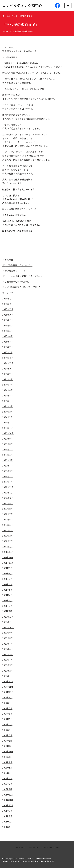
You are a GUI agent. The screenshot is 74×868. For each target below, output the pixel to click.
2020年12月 (8, 617)
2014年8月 (7, 816)
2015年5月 (7, 768)
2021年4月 (7, 595)
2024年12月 (8, 358)
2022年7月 (8, 514)
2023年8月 (8, 444)
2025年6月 (8, 325)
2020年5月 (8, 654)
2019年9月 (7, 697)
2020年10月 (8, 627)
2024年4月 (8, 401)
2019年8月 (7, 703)
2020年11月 (8, 622)
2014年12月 (8, 795)
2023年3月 (8, 471)
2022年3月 (8, 536)
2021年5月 (7, 590)
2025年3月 (8, 342)
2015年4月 (7, 773)
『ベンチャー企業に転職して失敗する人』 (23, 276)
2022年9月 (8, 503)
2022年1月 (7, 546)
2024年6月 (8, 390)
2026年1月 (7, 299)
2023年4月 (8, 466)
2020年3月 (8, 665)
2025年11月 (8, 309)
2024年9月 (8, 374)
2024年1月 (7, 417)
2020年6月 (8, 649)
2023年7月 (8, 449)
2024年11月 (8, 363)
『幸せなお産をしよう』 (14, 271)
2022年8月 (8, 509)
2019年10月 (8, 692)
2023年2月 (8, 476)
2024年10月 (8, 369)
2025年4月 (8, 336)
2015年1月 (7, 789)
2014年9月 (7, 811)
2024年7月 (8, 385)
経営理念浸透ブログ (24, 31)
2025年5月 (8, 331)
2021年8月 (7, 573)
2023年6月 (8, 455)
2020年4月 (8, 660)
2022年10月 (8, 498)
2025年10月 (8, 315)
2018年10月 (8, 757)
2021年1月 (7, 611)
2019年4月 (7, 724)
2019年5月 (7, 719)
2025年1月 (7, 352)
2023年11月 (8, 428)
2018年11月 (8, 751)
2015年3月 (7, 778)
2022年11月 (8, 493)
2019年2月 (7, 735)
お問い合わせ (34, 847)
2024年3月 (8, 406)
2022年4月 (8, 530)
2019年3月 (7, 730)
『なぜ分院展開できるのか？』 (17, 265)
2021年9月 (7, 568)
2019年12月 (8, 681)
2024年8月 (8, 379)
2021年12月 (8, 552)
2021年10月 (8, 563)
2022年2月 (8, 541)
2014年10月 (8, 805)
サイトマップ (20, 847)
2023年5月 (8, 460)
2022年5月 (8, 525)
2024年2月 (8, 412)
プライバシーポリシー (50, 847)
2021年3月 (7, 600)
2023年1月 (7, 482)
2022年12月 (8, 487)
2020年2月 (8, 671)
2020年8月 (8, 638)
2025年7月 (8, 320)
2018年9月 (7, 762)
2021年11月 (8, 557)
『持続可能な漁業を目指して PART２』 (22, 287)
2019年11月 (8, 687)
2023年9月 (8, 439)
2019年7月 (7, 708)
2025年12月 (8, 304)
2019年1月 (7, 741)
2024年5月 (8, 396)
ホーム (6, 16)
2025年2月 (8, 347)
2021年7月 (7, 579)
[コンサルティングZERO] (22, 5)
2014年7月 (7, 822)
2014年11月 (8, 800)
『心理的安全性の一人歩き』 (16, 282)
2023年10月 (8, 433)
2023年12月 (8, 423)
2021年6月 (7, 584)
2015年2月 (7, 784)
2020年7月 (8, 644)
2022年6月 (8, 520)
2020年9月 (8, 633)
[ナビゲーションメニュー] (68, 6)
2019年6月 (7, 714)
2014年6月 (7, 827)
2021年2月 (7, 606)
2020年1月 (7, 676)
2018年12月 (8, 746)
